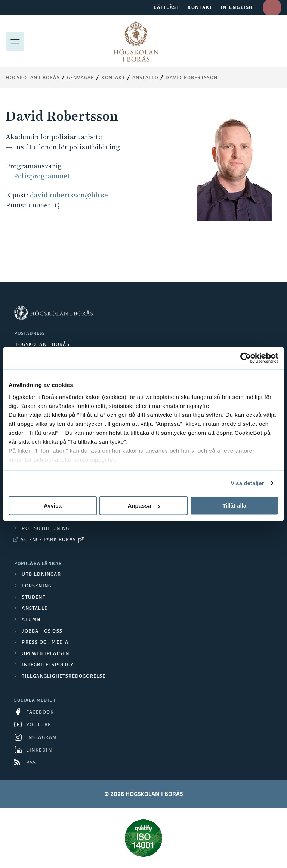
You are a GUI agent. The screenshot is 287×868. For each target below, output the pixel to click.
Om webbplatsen (45, 654)
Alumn (31, 620)
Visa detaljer (247, 483)
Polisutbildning (45, 529)
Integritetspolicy (47, 665)
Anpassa (144, 505)
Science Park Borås (48, 540)
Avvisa (53, 505)
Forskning (37, 586)
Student (33, 597)
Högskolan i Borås (33, 78)
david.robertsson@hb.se (69, 195)
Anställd (35, 609)
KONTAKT (200, 8)
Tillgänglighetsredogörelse (64, 677)
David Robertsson (192, 78)
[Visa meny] (15, 41)
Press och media (45, 643)
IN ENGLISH (237, 8)
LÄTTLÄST (166, 8)
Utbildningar (41, 575)
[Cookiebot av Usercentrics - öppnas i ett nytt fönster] (246, 358)
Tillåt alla (234, 505)
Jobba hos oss (42, 631)
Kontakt (113, 78)
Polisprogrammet (42, 176)
